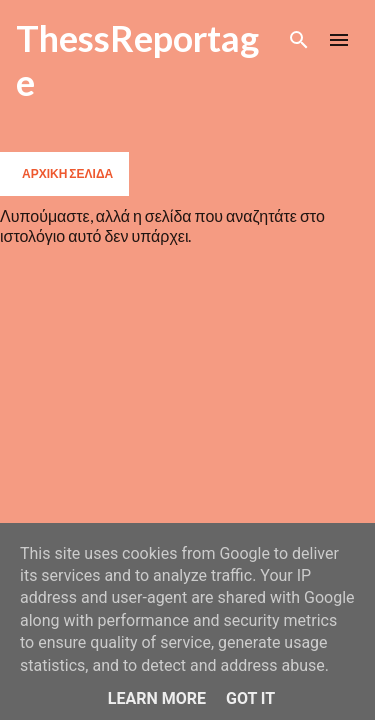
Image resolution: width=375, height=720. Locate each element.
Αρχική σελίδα (67, 173)
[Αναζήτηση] (299, 40)
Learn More (157, 698)
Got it (250, 698)
